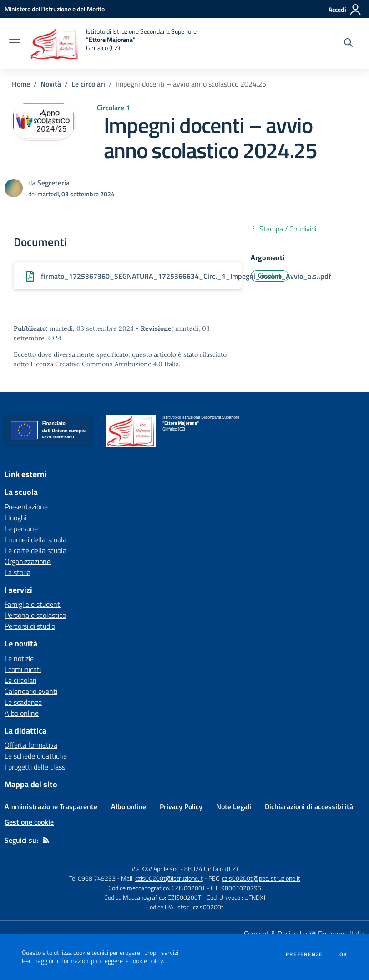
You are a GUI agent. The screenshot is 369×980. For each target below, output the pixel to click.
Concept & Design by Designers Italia (304, 934)
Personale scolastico (35, 615)
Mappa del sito (31, 784)
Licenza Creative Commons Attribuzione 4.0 (96, 364)
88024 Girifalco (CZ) (211, 869)
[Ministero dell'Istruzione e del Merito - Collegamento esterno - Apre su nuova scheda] (55, 9)
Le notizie (19, 658)
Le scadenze (23, 702)
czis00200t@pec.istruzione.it (261, 878)
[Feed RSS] (46, 840)
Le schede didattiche (36, 756)
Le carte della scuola (35, 550)
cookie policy (147, 961)
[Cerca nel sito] (348, 44)
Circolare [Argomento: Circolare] (270, 275)
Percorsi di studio (30, 626)
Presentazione (26, 507)
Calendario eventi (31, 691)
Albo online (22, 713)
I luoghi (15, 518)
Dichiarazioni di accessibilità (309, 806)
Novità (51, 84)
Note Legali (234, 806)
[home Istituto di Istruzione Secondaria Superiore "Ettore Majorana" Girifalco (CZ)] (113, 44)
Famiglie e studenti (33, 604)
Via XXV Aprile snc (155, 869)
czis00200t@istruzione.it (169, 878)
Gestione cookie (29, 822)
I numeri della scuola (35, 539)
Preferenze (304, 954)
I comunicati (23, 669)
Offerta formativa (31, 745)
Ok (344, 954)
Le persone (21, 528)
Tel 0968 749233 (92, 878)
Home (21, 84)
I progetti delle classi (35, 767)
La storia (18, 572)
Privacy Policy (181, 806)
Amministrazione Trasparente (51, 806)
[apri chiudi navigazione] (15, 44)
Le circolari (88, 84)
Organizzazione (28, 561)
